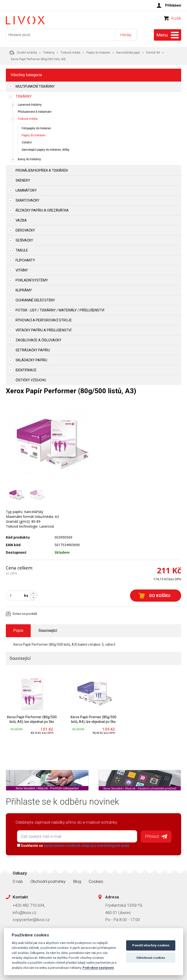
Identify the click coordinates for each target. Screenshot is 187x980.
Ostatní (27, 142)
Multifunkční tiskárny (35, 86)
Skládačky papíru (31, 359)
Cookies (96, 880)
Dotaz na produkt (25, 613)
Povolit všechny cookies (151, 945)
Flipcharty (25, 260)
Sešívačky (24, 240)
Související (48, 630)
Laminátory (26, 190)
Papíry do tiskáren (98, 52)
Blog (77, 880)
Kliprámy (24, 289)
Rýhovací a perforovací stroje (44, 319)
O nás (18, 880)
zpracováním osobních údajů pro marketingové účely (86, 844)
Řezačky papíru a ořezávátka (42, 210)
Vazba (21, 220)
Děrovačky (25, 230)
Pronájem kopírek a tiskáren (42, 170)
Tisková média (70, 52)
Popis (18, 630)
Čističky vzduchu (31, 379)
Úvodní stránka (23, 52)
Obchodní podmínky (48, 880)
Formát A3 (153, 52)
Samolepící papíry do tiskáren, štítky (46, 149)
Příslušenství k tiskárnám (35, 111)
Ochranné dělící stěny (35, 299)
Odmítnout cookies (151, 958)
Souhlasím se (72, 844)
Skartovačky (28, 200)
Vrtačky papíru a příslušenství (43, 329)
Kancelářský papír (128, 52)
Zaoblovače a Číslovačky (38, 339)
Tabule (22, 250)
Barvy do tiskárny (29, 159)
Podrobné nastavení (98, 968)
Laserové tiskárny (30, 104)
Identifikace (26, 369)
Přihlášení (173, 5)
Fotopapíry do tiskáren (36, 128)
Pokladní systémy (32, 280)
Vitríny (22, 270)
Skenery (23, 180)
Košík (176, 21)
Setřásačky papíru (33, 349)
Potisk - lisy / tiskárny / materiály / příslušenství (60, 309)
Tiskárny (49, 52)
